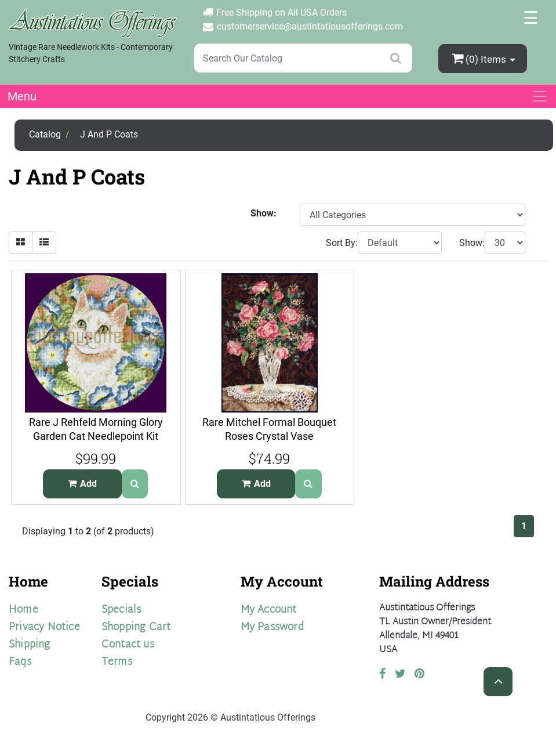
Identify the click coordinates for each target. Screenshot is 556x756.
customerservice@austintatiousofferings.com (310, 26)
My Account (269, 610)
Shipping (30, 645)
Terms (117, 662)
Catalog (45, 134)
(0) (480, 58)
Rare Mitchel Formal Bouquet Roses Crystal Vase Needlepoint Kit (269, 436)
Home (23, 610)
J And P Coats (109, 134)
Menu (22, 96)
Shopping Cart (136, 627)
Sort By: (342, 243)
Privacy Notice (44, 627)
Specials (121, 610)
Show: (472, 243)
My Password (272, 627)
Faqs (20, 662)
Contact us (128, 645)
